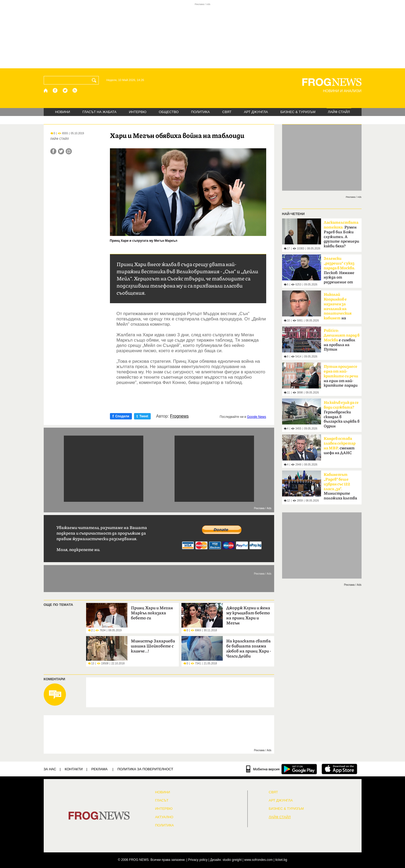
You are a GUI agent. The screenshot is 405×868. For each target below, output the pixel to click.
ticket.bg (281, 860)
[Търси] (95, 80)
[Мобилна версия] (263, 769)
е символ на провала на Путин (342, 340)
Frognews (179, 416)
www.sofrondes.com (258, 860)
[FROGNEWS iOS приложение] (339, 769)
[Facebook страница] (55, 90)
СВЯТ (227, 112)
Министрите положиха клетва (340, 486)
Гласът (162, 800)
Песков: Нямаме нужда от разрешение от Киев (339, 272)
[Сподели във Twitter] (61, 151)
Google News (256, 417)
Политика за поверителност (145, 769)
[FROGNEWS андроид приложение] (299, 769)
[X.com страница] (65, 90)
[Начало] (46, 90)
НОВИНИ (63, 112)
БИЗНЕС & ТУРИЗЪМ (298, 112)
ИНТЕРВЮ (138, 112)
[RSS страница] (75, 90)
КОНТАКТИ (74, 769)
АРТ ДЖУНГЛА (256, 112)
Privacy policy (198, 860)
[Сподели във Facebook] (53, 151)
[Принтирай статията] (69, 151)
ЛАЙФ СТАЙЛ (339, 112)
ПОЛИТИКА (200, 112)
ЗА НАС (50, 769)
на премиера (338, 308)
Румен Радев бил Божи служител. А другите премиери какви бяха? (341, 234)
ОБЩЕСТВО (169, 112)
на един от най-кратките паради (341, 376)
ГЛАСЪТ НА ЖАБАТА (99, 112)
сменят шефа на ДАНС (340, 446)
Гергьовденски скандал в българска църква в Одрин (342, 414)
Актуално (164, 817)
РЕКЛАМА (100, 769)
